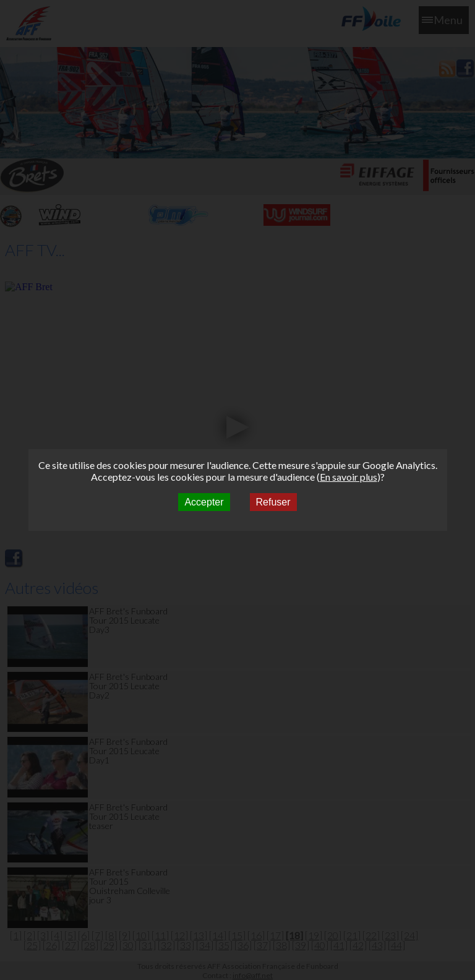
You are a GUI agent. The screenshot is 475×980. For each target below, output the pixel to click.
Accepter (204, 502)
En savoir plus (349, 477)
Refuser (273, 502)
